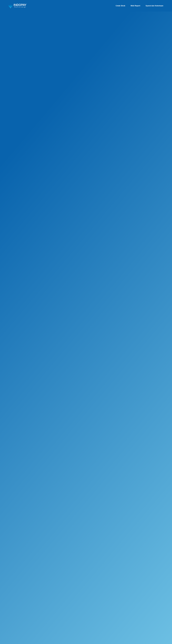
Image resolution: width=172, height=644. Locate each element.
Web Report (135, 6)
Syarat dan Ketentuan (154, 6)
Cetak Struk (120, 6)
